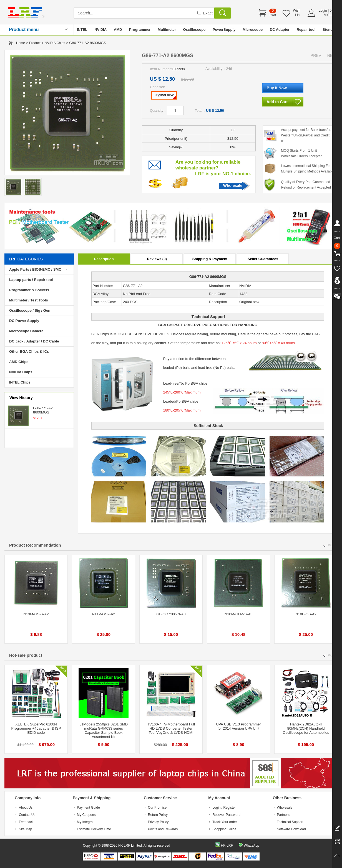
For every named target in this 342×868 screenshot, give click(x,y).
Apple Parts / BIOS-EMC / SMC (35, 269)
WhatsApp (251, 846)
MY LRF (330, 15)
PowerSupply (224, 30)
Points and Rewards (163, 829)
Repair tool (306, 30)
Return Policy (158, 815)
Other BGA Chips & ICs (29, 351)
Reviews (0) (157, 259)
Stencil (329, 30)
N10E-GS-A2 (306, 614)
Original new (165, 96)
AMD (118, 30)
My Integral (85, 822)
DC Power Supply (24, 321)
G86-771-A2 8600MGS (43, 410)
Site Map (25, 829)
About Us (26, 808)
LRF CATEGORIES (26, 259)
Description (104, 259)
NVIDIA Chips (55, 43)
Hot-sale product (26, 655)
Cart (273, 15)
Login (323, 11)
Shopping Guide (224, 829)
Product (35, 43)
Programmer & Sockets (29, 290)
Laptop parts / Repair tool (31, 280)
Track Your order (225, 822)
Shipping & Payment (210, 259)
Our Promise (157, 808)
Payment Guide (88, 808)
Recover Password (226, 815)
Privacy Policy (158, 822)
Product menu (24, 30)
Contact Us (27, 815)
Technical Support (290, 822)
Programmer (140, 30)
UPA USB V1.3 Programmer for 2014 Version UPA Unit (238, 726)
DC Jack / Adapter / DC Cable (34, 341)
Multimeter (167, 30)
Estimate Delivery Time (94, 829)
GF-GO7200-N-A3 (171, 614)
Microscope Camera (26, 331)
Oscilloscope (194, 30)
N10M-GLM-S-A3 (238, 614)
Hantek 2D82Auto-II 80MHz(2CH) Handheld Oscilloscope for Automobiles (306, 728)
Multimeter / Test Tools (29, 300)
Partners (283, 815)
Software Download (291, 829)
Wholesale (233, 186)
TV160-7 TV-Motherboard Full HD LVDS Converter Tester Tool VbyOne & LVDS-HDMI (171, 728)
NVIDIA (100, 30)
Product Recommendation (35, 545)
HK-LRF (227, 846)
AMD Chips (19, 362)
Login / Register (224, 808)
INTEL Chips (20, 382)
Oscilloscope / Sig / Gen (30, 310)
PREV (316, 55)
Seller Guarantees (263, 259)
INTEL (82, 30)
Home (21, 43)
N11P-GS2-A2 (103, 614)
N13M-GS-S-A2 (36, 614)
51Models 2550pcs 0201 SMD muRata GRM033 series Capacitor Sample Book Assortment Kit (104, 730)
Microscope (253, 30)
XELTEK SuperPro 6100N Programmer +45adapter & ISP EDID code (36, 728)
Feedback (26, 822)
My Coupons (86, 815)
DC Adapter (280, 30)
